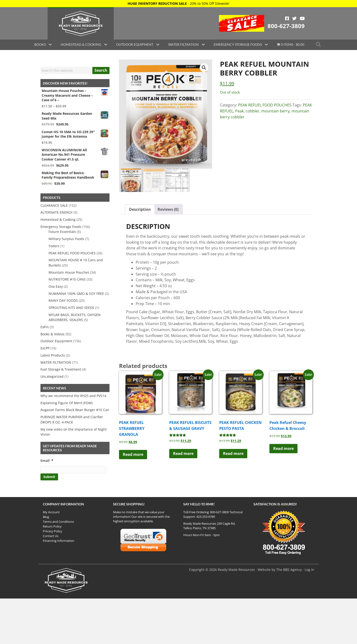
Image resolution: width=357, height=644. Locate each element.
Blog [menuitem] (46, 517)
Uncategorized (52, 376)
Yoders (54, 246)
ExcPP (45, 348)
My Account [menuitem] (51, 512)
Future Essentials (62, 232)
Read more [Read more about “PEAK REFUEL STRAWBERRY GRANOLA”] (133, 455)
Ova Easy (56, 286)
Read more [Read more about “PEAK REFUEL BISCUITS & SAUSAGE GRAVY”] (183, 453)
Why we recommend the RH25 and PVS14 (73, 396)
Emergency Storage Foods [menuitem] (238, 44)
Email (47, 461)
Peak (239, 111)
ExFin (45, 327)
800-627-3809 (286, 26)
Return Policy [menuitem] (52, 526)
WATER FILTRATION (56, 362)
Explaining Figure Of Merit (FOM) (67, 403)
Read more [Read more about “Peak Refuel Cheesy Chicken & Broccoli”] (283, 449)
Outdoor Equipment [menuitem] (135, 44)
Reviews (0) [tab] (168, 209)
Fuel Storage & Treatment (61, 369)
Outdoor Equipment (56, 341)
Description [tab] (140, 209)
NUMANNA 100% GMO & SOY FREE (76, 294)
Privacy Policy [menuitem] (52, 531)
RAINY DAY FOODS (63, 300)
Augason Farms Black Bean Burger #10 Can (75, 410)
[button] (50, 45)
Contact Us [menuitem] (51, 536)
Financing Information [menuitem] (59, 541)
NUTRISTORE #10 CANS (67, 279)
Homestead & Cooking (58, 219)
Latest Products (53, 355)
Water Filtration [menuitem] (183, 44)
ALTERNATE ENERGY (57, 212)
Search (101, 70)
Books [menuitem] (40, 44)
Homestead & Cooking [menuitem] (81, 44)
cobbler (253, 111)
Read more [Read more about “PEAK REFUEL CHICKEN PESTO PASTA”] (233, 453)
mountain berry (275, 111)
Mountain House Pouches (69, 272)
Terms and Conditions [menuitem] (58, 522)
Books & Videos (52, 334)
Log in (309, 570)
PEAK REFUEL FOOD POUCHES (265, 105)
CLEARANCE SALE (54, 205)
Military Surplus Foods (66, 239)
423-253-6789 (206, 517)
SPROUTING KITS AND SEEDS (71, 308)
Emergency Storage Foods (61, 227)
